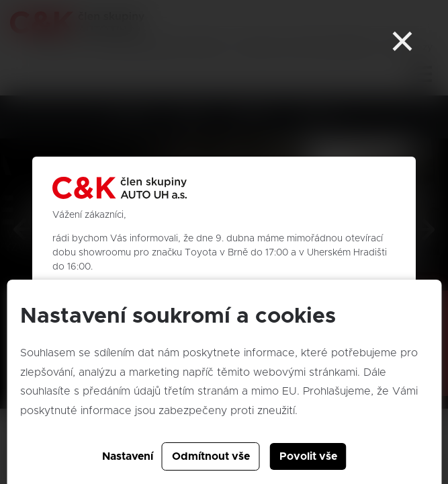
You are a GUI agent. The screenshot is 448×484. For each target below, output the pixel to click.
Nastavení (128, 456)
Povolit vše (308, 456)
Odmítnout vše (211, 456)
